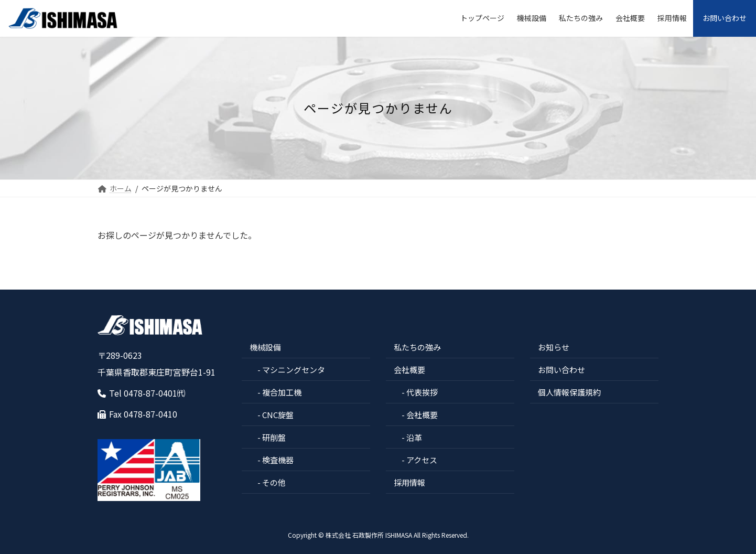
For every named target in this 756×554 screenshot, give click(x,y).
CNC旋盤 (278, 415)
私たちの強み (417, 347)
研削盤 (274, 437)
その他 (274, 482)
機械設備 (265, 347)
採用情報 (409, 482)
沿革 (414, 437)
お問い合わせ (561, 370)
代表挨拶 (422, 392)
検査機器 (278, 460)
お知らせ (554, 347)
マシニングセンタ (294, 370)
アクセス (422, 460)
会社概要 (409, 370)
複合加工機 (282, 392)
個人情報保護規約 (569, 392)
